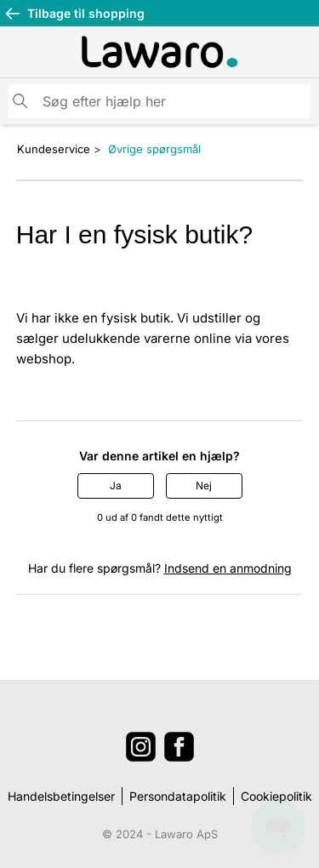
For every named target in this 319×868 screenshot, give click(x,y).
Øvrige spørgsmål (154, 149)
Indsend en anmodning (228, 568)
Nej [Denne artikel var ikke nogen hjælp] (204, 485)
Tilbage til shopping (74, 14)
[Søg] (159, 101)
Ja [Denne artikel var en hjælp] (116, 485)
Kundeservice (54, 149)
